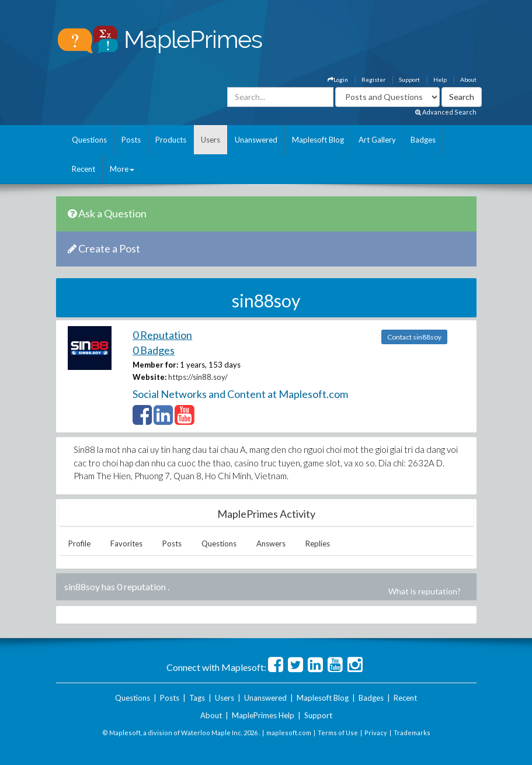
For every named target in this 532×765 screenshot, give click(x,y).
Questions (89, 140)
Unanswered (256, 140)
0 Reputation (162, 335)
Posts (131, 140)
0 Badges (154, 350)
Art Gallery (377, 140)
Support (409, 79)
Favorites (126, 544)
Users (211, 140)
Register (373, 79)
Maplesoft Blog (318, 140)
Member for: (155, 365)
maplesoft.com (289, 733)
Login (338, 79)
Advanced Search (446, 112)
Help (440, 79)
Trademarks (412, 733)
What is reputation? (425, 591)
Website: (149, 377)
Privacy (376, 733)
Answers (271, 544)
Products (171, 140)
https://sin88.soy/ (198, 377)
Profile (79, 544)
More (122, 169)
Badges (423, 140)
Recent (84, 169)
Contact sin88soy (414, 337)
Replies (318, 544)
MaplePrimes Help (263, 715)
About (468, 79)
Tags (197, 698)
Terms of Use (338, 733)
